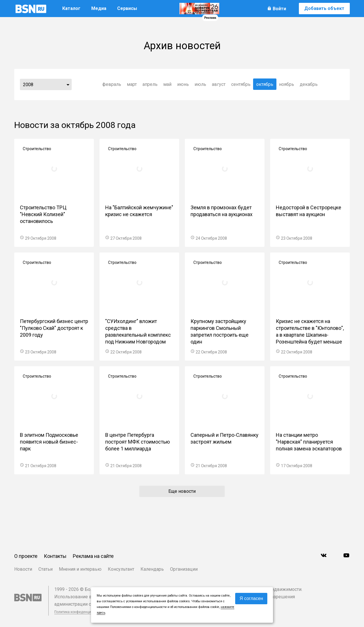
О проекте (26, 556)
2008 (28, 85)
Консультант (121, 569)
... (68, 84)
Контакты (55, 556)
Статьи (45, 569)
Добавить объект (324, 8)
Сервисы (127, 8)
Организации (184, 569)
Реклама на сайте (93, 556)
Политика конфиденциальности (80, 612)
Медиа (99, 8)
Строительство (37, 149)
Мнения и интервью (80, 569)
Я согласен (251, 598)
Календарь (152, 569)
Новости (23, 569)
